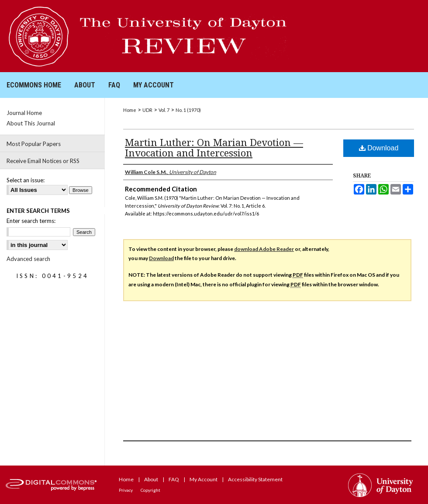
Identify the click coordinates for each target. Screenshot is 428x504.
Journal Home (24, 113)
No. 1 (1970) (188, 110)
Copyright (150, 490)
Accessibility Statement (255, 479)
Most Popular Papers (34, 144)
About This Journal (31, 123)
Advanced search (28, 259)
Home (130, 110)
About (151, 479)
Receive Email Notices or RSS (43, 161)
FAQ (174, 479)
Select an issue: (26, 180)
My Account (204, 479)
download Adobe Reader (264, 249)
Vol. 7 (164, 110)
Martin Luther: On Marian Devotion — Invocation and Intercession (214, 147)
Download (379, 148)
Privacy (126, 490)
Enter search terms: (31, 221)
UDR (147, 110)
